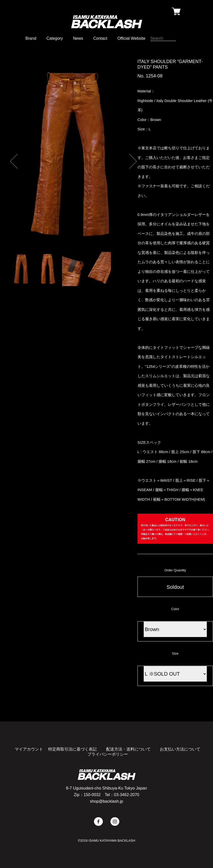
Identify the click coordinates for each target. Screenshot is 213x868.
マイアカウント (29, 749)
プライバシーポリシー (108, 754)
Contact (100, 38)
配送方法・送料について (128, 749)
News (78, 38)
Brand (31, 38)
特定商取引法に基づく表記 (72, 749)
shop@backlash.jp (106, 801)
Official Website (131, 38)
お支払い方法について (180, 749)
